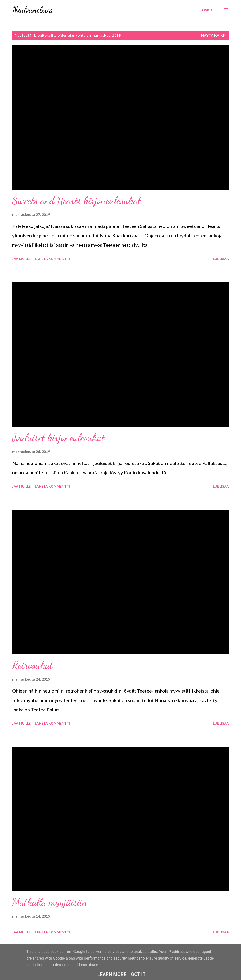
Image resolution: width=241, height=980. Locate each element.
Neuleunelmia (33, 10)
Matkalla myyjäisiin (50, 902)
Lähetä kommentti (52, 259)
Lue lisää (221, 259)
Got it (138, 974)
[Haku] (207, 10)
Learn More (112, 974)
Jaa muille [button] (21, 259)
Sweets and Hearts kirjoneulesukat (77, 200)
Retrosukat (33, 665)
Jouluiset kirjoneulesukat (58, 437)
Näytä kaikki (214, 35)
